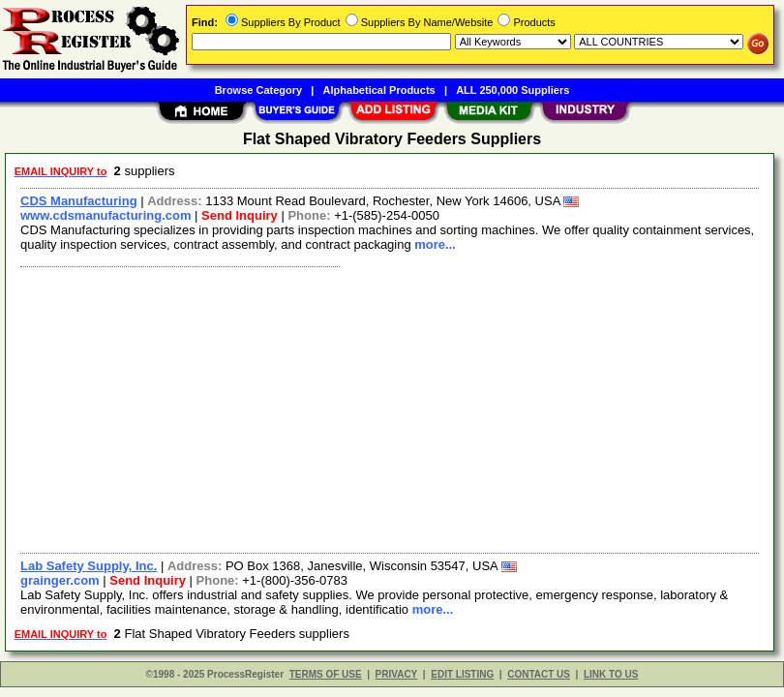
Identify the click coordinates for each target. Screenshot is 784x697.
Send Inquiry (240, 215)
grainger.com (60, 580)
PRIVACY (397, 674)
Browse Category (258, 90)
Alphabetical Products (379, 90)
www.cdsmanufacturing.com (106, 215)
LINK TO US (611, 674)
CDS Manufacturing (79, 201)
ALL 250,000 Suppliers (513, 90)
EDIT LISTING (462, 674)
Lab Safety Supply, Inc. (89, 566)
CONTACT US (539, 674)
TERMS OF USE (326, 674)
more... (435, 244)
